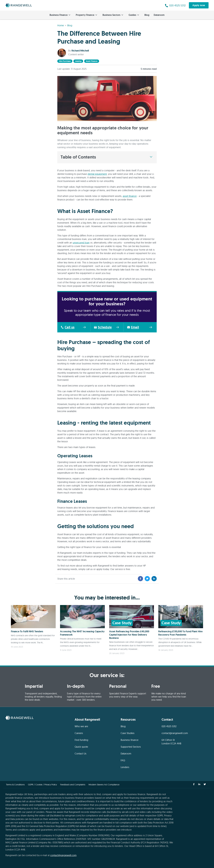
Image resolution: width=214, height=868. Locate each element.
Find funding (81, 740)
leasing (78, 61)
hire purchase (65, 61)
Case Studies (128, 733)
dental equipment (97, 174)
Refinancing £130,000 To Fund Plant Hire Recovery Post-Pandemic (180, 633)
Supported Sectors (131, 747)
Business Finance (60, 15)
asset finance (92, 61)
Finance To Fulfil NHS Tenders (27, 631)
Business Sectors (113, 15)
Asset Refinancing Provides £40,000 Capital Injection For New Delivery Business (129, 635)
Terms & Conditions (15, 785)
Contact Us (81, 754)
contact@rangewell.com (175, 733)
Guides (134, 15)
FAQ (123, 760)
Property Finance (86, 15)
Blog (147, 15)
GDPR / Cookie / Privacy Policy (42, 785)
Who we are (81, 726)
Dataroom (159, 15)
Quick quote (81, 747)
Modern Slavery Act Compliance (104, 785)
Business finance (130, 740)
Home (61, 25)
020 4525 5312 (169, 726)
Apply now (199, 5)
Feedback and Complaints (73, 785)
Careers (79, 733)
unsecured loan (81, 243)
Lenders (125, 767)
